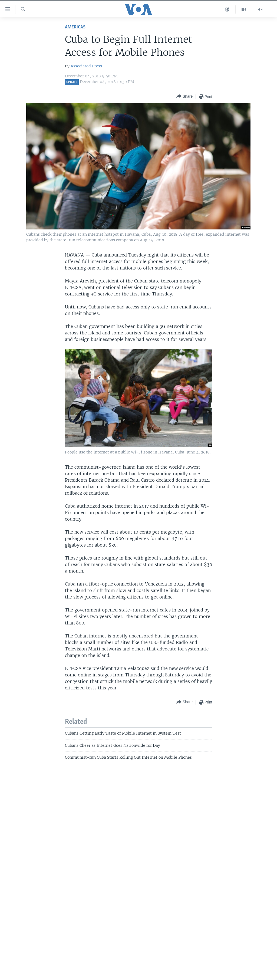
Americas (75, 27)
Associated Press (86, 66)
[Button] (184, 96)
